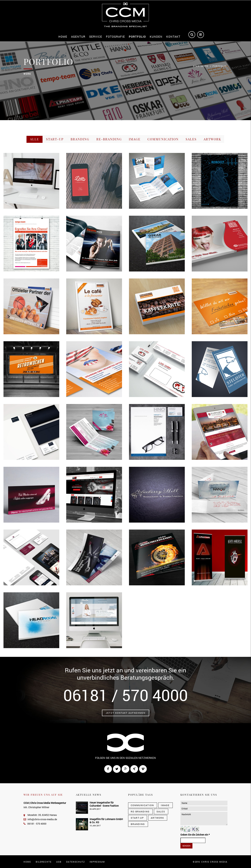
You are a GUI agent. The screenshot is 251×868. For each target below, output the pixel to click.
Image (135, 139)
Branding (80, 139)
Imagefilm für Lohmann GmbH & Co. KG (106, 821)
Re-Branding (109, 139)
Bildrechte (44, 862)
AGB (59, 862)
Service (96, 37)
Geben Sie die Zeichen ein (195, 835)
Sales (191, 139)
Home (63, 37)
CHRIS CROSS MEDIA (214, 862)
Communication (163, 139)
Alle (35, 139)
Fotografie (115, 37)
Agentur (78, 37)
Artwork (212, 139)
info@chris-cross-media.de (40, 819)
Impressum (97, 862)
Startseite (201, 66)
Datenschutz (76, 862)
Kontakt (173, 37)
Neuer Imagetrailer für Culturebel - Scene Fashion (104, 804)
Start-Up (55, 139)
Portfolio (137, 37)
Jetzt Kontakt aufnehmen (126, 713)
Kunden (156, 37)
